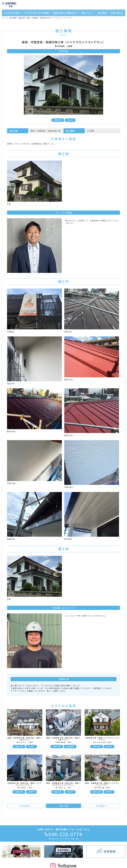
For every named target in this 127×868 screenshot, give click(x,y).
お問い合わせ (117, 13)
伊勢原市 (70, 747)
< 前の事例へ (25, 806)
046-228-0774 (64, 834)
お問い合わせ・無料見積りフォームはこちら (63, 829)
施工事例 (102, 13)
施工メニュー (88, 13)
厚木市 (70, 120)
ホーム (5, 18)
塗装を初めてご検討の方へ (65, 13)
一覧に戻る (63, 806)
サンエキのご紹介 (12, 13)
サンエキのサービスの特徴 (37, 13)
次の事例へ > (102, 806)
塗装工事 (22, 18)
